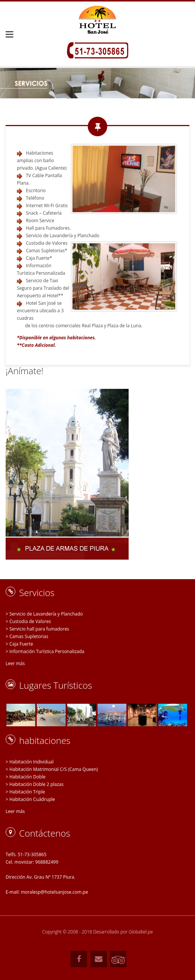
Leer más (15, 663)
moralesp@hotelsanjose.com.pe (55, 892)
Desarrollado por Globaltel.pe (123, 932)
